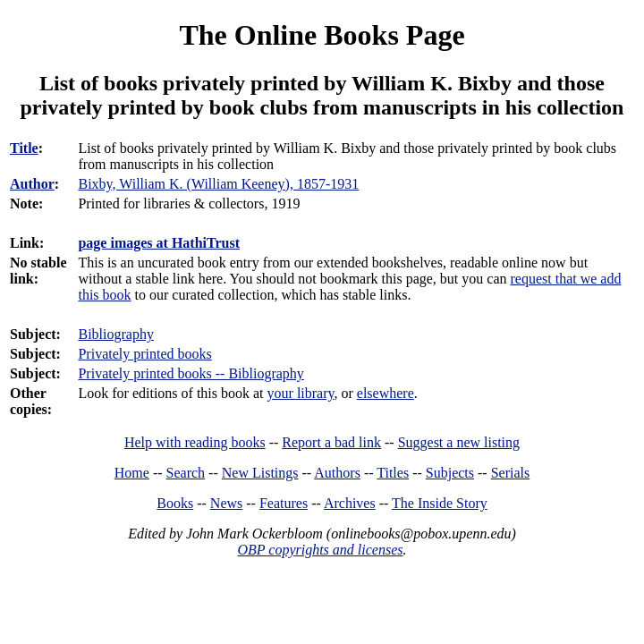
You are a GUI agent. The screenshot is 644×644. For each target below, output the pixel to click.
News (226, 503)
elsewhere (386, 393)
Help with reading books (195, 442)
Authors (337, 473)
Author (32, 184)
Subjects (450, 473)
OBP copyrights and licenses (320, 550)
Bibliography (115, 334)
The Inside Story (440, 503)
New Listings (260, 473)
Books (175, 503)
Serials (511, 473)
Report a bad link (331, 442)
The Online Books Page (322, 35)
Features (284, 503)
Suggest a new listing (459, 442)
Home (132, 473)
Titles (393, 473)
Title (24, 148)
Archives (350, 503)
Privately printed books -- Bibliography (191, 373)
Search (186, 473)
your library (301, 393)
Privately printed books (144, 354)
